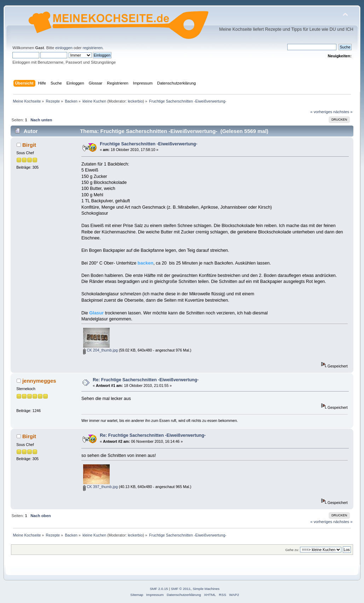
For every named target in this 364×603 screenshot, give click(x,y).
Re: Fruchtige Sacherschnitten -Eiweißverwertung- (146, 380)
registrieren (93, 48)
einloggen (64, 48)
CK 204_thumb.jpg (100, 350)
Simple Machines (206, 589)
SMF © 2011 (181, 589)
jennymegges (39, 381)
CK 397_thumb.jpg (100, 487)
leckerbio (135, 101)
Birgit (29, 145)
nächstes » (343, 112)
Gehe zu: (292, 550)
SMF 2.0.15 (159, 589)
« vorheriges (321, 112)
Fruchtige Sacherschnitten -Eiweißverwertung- (149, 144)
